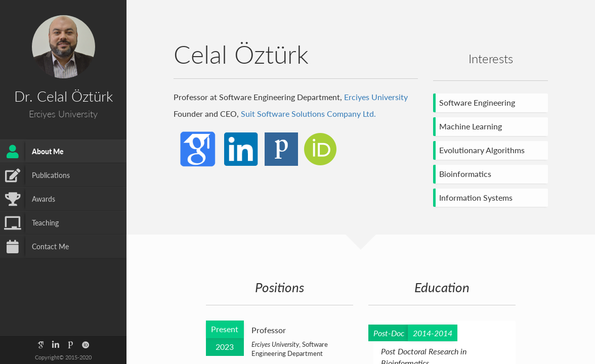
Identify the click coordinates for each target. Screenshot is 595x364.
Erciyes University (376, 97)
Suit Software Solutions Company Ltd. (308, 113)
